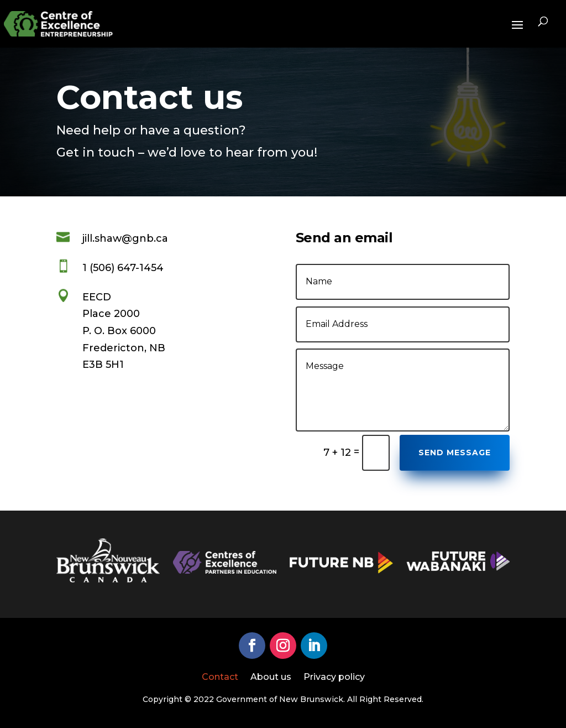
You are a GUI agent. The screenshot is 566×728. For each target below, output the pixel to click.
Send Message (455, 453)
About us (271, 678)
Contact (220, 678)
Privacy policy (334, 678)
